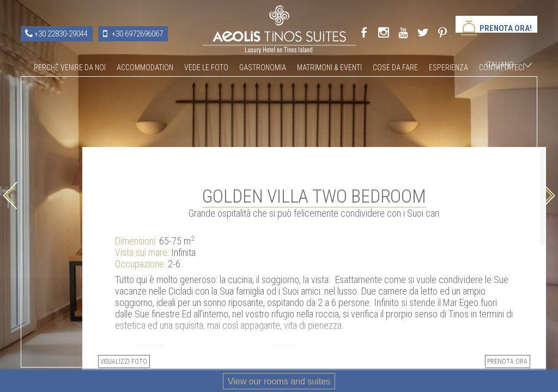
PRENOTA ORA (464, 332)
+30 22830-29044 (61, 34)
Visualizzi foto (336, 332)
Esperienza (448, 68)
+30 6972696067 (137, 34)
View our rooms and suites (279, 381)
